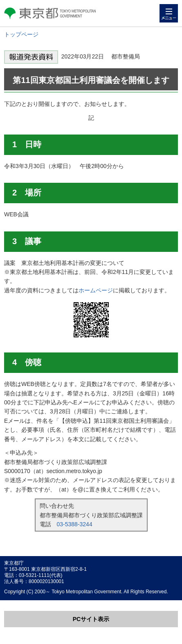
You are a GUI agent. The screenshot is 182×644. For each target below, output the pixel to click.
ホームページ (96, 290)
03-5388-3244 (75, 524)
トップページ (21, 34)
